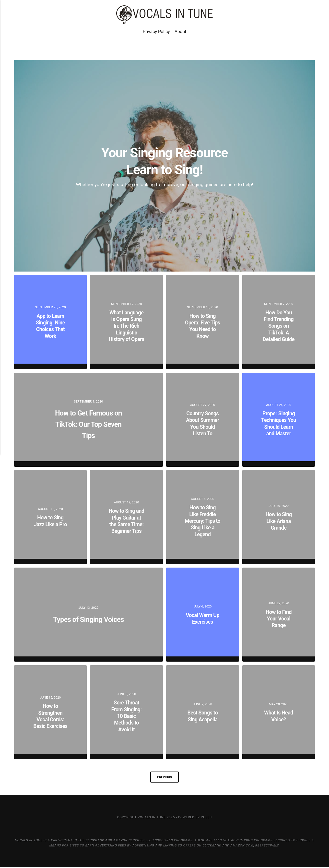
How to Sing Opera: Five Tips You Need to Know (203, 326)
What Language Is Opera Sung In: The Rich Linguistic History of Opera (127, 326)
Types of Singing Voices (88, 618)
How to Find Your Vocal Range (279, 618)
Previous (164, 777)
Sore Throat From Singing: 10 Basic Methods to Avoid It (127, 716)
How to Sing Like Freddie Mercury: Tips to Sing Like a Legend (202, 521)
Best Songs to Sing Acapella (203, 716)
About (180, 41)
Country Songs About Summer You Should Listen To (203, 423)
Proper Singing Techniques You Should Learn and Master (279, 423)
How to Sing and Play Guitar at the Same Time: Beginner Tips (126, 521)
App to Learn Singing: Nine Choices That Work (50, 326)
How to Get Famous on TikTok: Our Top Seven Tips (88, 423)
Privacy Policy (156, 41)
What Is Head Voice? (279, 716)
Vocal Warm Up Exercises (203, 618)
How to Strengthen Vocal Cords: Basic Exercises (50, 716)
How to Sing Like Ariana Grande (279, 521)
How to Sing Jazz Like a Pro (50, 521)
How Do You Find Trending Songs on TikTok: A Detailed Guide (278, 326)
